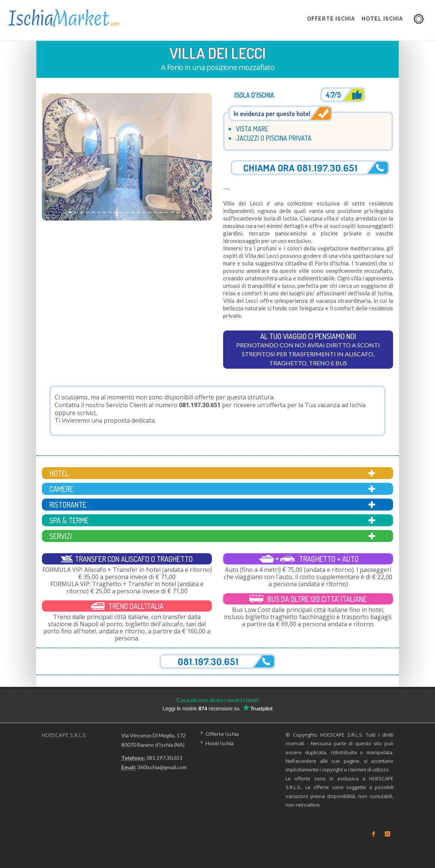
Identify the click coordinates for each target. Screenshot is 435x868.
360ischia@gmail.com (162, 767)
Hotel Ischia (220, 743)
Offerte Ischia (222, 734)
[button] (55, 157)
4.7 (333, 95)
